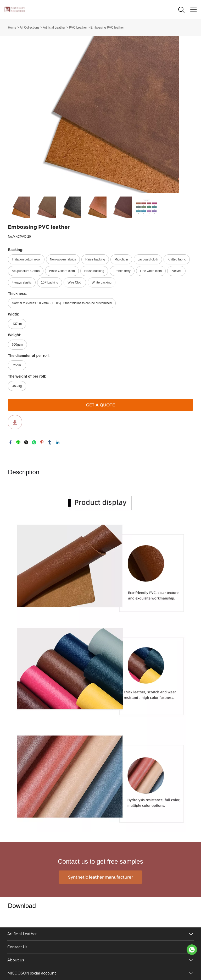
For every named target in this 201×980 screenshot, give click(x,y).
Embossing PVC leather (107, 28)
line (18, 442)
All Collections (29, 28)
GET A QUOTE (100, 405)
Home (12, 28)
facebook (10, 442)
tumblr (50, 442)
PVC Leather (78, 28)
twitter (26, 442)
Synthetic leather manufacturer (100, 877)
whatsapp (34, 442)
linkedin (58, 442)
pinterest (42, 442)
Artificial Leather (54, 28)
